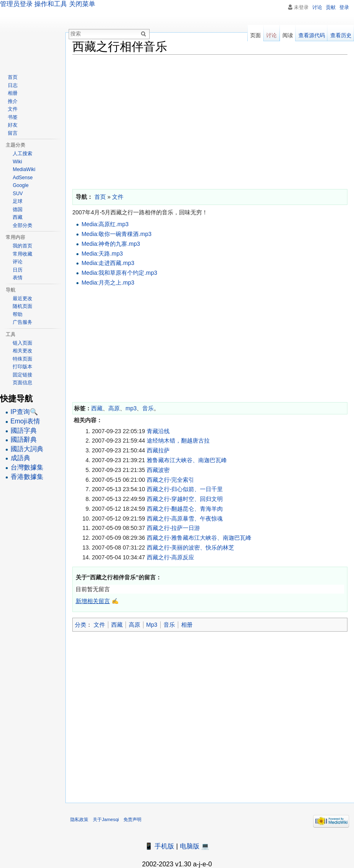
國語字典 (24, 431)
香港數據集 (27, 477)
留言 (13, 133)
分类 (81, 625)
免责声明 (132, 819)
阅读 (288, 35)
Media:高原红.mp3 (105, 224)
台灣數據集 (27, 467)
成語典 (20, 458)
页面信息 (22, 383)
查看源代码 (312, 35)
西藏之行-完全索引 (171, 480)
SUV (18, 194)
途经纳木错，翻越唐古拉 (178, 441)
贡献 (331, 7)
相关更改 (22, 351)
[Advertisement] (210, 120)
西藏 (97, 408)
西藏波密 (158, 470)
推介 (13, 101)
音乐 (148, 408)
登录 (344, 7)
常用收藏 (22, 254)
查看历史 (341, 35)
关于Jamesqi (106, 819)
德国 (18, 209)
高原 (114, 408)
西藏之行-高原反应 (171, 557)
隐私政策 (79, 819)
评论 (18, 262)
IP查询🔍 (24, 412)
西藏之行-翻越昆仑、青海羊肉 (185, 509)
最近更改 (22, 298)
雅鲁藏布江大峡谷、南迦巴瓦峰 (187, 460)
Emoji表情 (25, 421)
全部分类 (22, 225)
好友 (13, 125)
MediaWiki (24, 169)
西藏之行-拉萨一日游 (174, 528)
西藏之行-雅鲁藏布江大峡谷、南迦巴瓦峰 (199, 538)
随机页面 (22, 306)
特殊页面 (22, 359)
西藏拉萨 (158, 450)
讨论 (317, 7)
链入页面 (22, 343)
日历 (18, 270)
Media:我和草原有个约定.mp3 (119, 273)
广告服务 (22, 322)
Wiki (17, 162)
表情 (18, 278)
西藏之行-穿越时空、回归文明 (185, 499)
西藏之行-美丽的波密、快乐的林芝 (191, 548)
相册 (187, 625)
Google (21, 185)
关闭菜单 (82, 4)
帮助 (18, 314)
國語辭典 (24, 440)
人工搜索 (22, 154)
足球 (18, 201)
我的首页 (22, 246)
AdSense (23, 178)
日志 (13, 85)
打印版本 (22, 367)
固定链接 (22, 375)
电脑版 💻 (195, 846)
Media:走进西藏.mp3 (108, 263)
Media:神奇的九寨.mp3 (111, 244)
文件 (99, 625)
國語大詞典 (27, 449)
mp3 (131, 408)
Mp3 (152, 625)
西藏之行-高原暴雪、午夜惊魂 (185, 519)
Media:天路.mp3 (102, 254)
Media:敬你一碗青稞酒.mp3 (116, 234)
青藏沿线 (158, 431)
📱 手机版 (159, 846)
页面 (255, 35)
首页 (13, 77)
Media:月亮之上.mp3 (108, 283)
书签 (13, 117)
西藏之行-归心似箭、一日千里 (185, 489)
